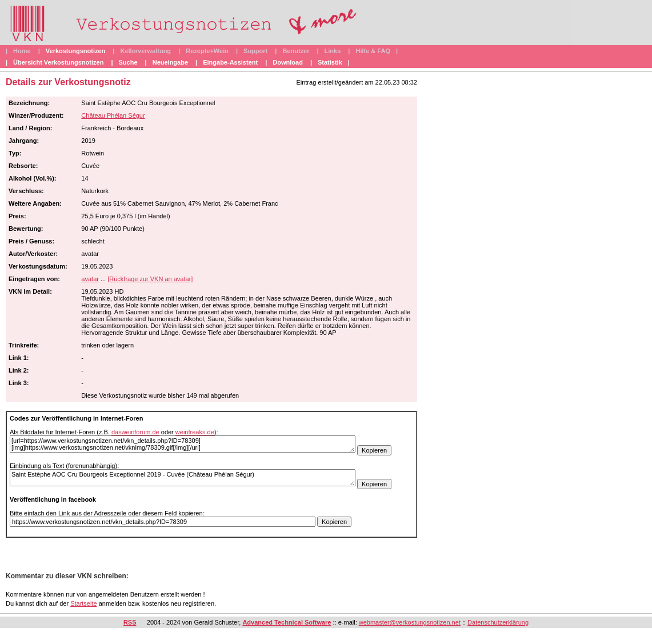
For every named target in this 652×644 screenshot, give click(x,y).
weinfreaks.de (195, 432)
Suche (128, 62)
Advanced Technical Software (287, 622)
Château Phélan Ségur (113, 115)
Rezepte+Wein (207, 51)
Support (255, 51)
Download (288, 62)
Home (22, 51)
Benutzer (296, 51)
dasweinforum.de (135, 432)
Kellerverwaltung (145, 51)
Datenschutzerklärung (498, 622)
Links (333, 51)
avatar (90, 279)
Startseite (83, 603)
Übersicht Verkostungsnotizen (58, 62)
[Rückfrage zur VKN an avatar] (150, 279)
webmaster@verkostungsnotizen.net (410, 622)
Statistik (330, 62)
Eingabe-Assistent (230, 62)
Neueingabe (170, 62)
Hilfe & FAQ (373, 51)
